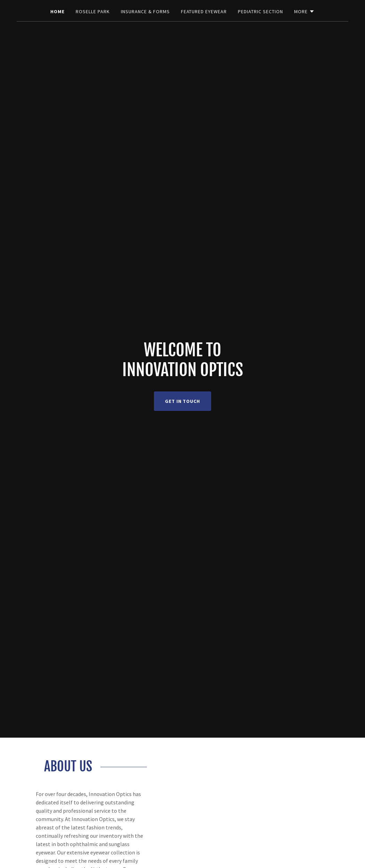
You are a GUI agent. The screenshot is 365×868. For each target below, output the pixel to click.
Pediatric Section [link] (260, 11)
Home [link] (57, 11)
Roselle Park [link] (93, 11)
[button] (304, 11)
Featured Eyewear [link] (204, 11)
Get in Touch (183, 401)
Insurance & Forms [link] (145, 11)
